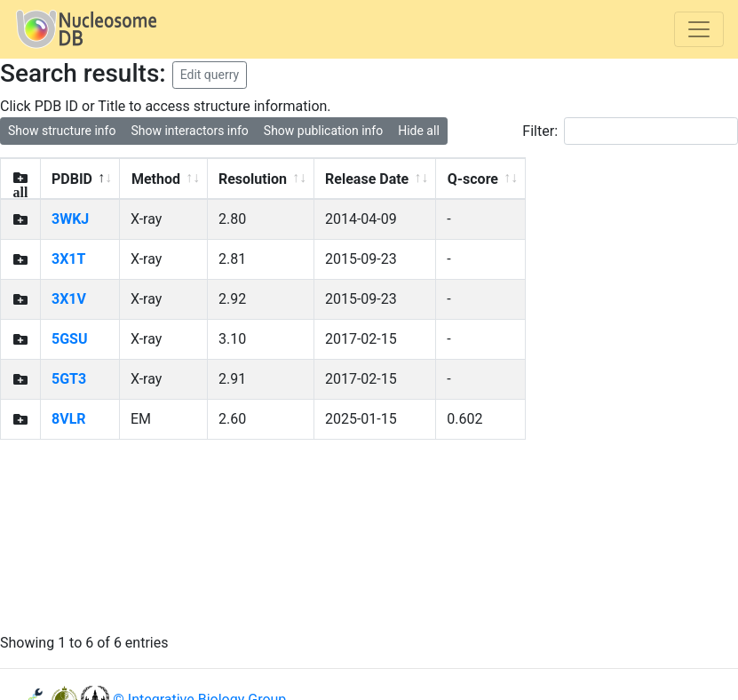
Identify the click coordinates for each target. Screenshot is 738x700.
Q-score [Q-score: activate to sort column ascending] (473, 179)
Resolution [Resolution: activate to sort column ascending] (253, 179)
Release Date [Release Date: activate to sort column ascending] (367, 179)
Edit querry (210, 75)
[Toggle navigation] (699, 29)
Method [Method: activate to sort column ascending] (156, 179)
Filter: (630, 131)
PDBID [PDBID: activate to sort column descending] (72, 179)
